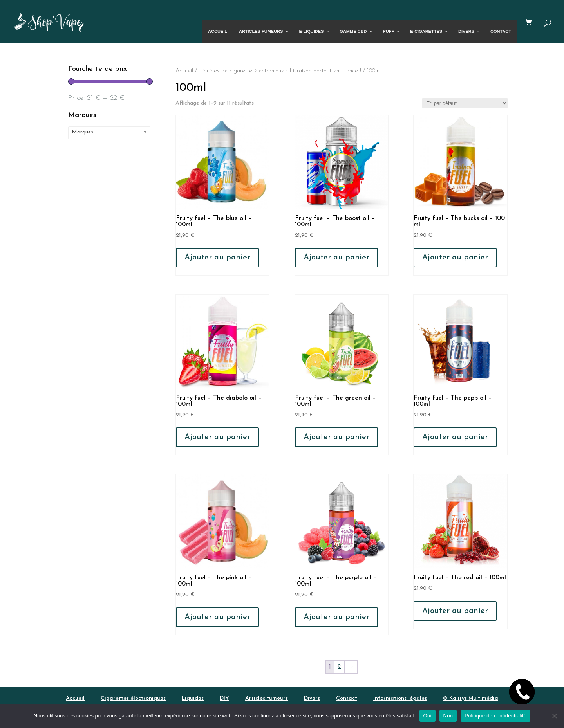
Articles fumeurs (267, 698)
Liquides (193, 698)
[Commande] (465, 103)
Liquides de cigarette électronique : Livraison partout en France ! (280, 71)
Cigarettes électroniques (133, 698)
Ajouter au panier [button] (217, 258)
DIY (224, 698)
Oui (428, 716)
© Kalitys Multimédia (471, 698)
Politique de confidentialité (495, 716)
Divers (312, 698)
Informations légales (400, 698)
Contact (347, 698)
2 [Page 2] (339, 667)
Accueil (184, 71)
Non (448, 716)
